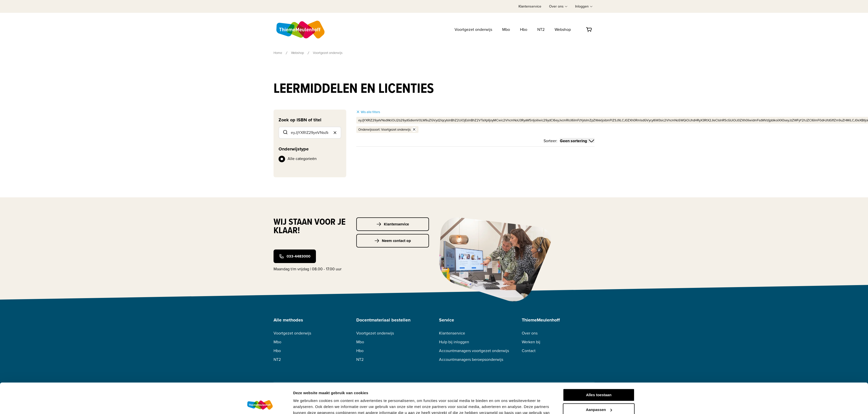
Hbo (524, 29)
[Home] (301, 30)
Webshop (563, 29)
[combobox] (310, 133)
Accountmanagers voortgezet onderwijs (474, 351)
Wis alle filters (368, 112)
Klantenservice (530, 6)
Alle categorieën (302, 159)
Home (278, 53)
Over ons (530, 333)
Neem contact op (393, 241)
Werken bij (531, 342)
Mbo (506, 29)
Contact (529, 351)
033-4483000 (295, 256)
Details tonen (305, 404)
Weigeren (599, 396)
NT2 (541, 29)
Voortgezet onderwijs (473, 29)
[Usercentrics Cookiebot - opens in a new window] (260, 404)
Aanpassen (599, 381)
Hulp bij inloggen (454, 342)
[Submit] (285, 133)
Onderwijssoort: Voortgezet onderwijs (387, 130)
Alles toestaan (599, 366)
